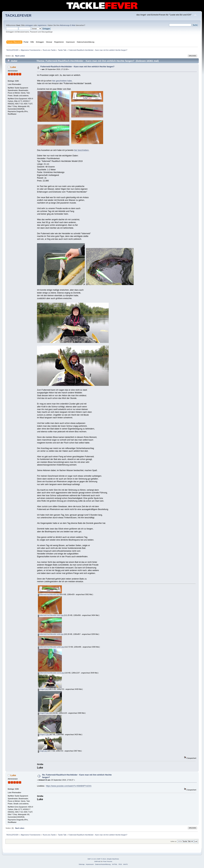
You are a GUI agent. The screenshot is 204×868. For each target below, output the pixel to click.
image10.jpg (43, 713)
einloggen (29, 25)
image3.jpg (43, 689)
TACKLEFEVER (18, 15)
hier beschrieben (81, 150)
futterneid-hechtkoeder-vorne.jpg (51, 673)
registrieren (42, 25)
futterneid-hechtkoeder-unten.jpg (51, 647)
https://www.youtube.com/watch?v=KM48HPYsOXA (69, 786)
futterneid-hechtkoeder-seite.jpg (51, 634)
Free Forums (107, 861)
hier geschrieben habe (62, 81)
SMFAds (97, 861)
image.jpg (42, 751)
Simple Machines (113, 859)
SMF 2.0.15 (92, 859)
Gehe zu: (174, 841)
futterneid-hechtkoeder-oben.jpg (51, 615)
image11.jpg (43, 734)
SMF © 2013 (102, 859)
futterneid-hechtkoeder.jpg (48, 594)
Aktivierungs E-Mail (68, 25)
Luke (13, 67)
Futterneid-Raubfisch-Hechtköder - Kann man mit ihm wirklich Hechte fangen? (77, 67)
